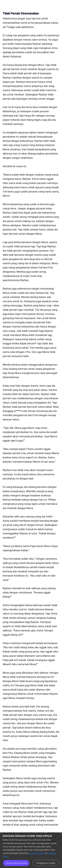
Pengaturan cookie (46, 863)
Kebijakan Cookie (37, 853)
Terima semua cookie (16, 863)
